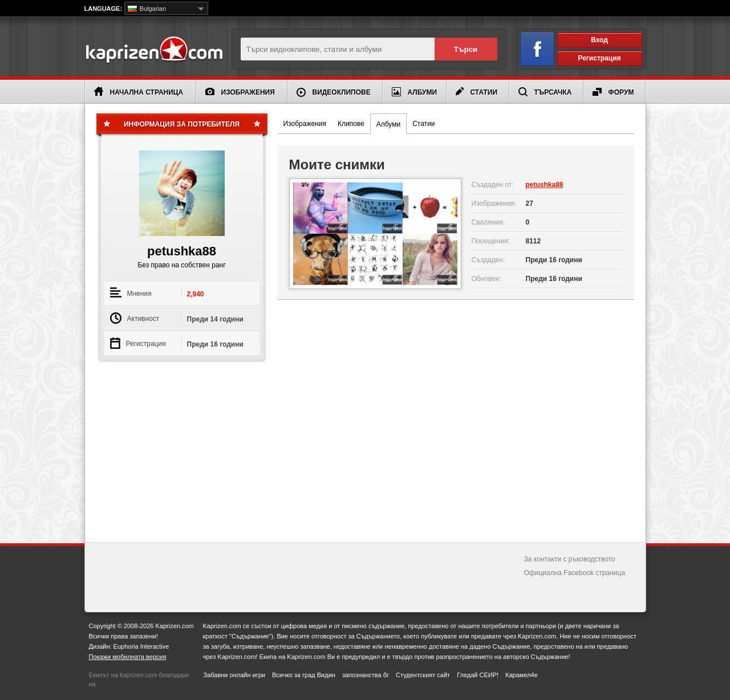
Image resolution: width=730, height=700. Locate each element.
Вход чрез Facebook (531, 47)
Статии (477, 92)
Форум (613, 92)
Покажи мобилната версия (128, 657)
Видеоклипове (334, 92)
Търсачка (545, 92)
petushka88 (545, 185)
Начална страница (139, 91)
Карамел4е (522, 675)
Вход (599, 40)
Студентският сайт (423, 675)
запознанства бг (366, 675)
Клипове (351, 124)
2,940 (196, 294)
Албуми (415, 92)
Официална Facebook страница (575, 573)
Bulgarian (147, 9)
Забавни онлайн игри (234, 675)
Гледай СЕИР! (478, 675)
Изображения (240, 92)
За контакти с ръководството (570, 559)
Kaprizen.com (154, 50)
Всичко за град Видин (304, 675)
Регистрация (599, 58)
